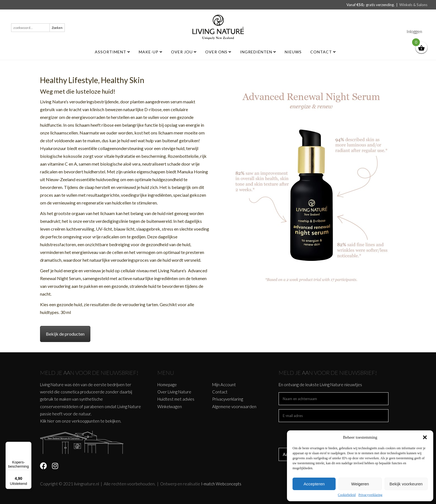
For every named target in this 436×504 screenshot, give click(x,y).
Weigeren (360, 484)
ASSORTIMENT (112, 52)
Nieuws (293, 52)
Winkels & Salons (413, 5)
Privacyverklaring (370, 495)
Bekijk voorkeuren (406, 484)
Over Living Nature (174, 392)
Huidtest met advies (176, 399)
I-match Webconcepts (221, 484)
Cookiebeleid (347, 495)
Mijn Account (224, 385)
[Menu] (28, 445)
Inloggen (414, 31)
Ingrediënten (258, 52)
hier (51, 421)
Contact (323, 52)
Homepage (167, 385)
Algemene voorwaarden (234, 406)
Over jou (184, 52)
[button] (425, 437)
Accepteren (314, 484)
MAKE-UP (151, 52)
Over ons (218, 52)
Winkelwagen (170, 406)
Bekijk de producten (65, 334)
